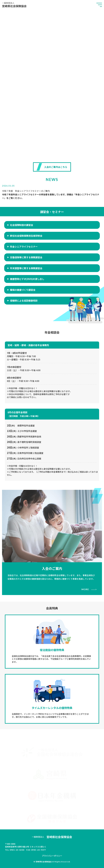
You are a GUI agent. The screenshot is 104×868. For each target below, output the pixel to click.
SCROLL (52, 151)
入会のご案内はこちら (56, 167)
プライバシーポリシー (52, 856)
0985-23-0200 (17, 850)
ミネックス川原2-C (52, 845)
